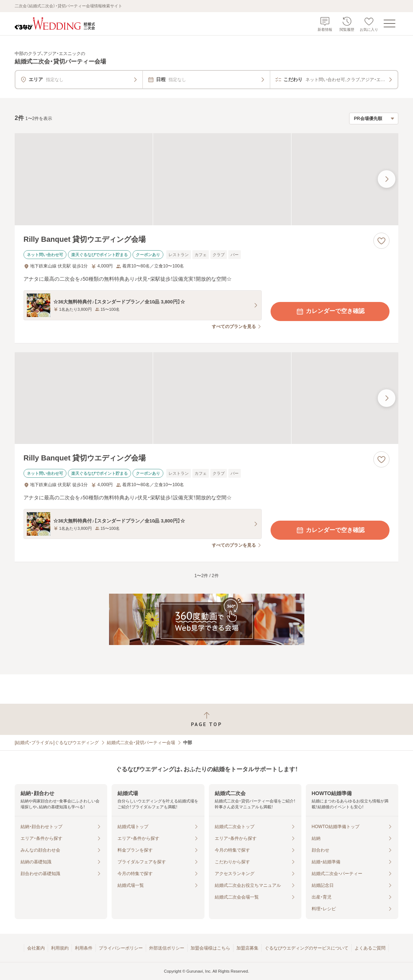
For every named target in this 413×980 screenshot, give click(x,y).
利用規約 (60, 948)
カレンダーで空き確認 (330, 312)
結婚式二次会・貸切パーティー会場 (141, 743)
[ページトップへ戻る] (206, 719)
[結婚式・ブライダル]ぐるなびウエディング (57, 743)
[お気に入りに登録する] (381, 241)
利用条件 (84, 948)
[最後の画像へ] (387, 179)
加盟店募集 (247, 948)
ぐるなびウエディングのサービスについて (307, 948)
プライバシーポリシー (121, 948)
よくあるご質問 (370, 948)
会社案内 (36, 948)
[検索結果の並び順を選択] (374, 119)
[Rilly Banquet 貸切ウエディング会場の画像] (206, 179)
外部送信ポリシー (167, 948)
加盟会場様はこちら (210, 948)
